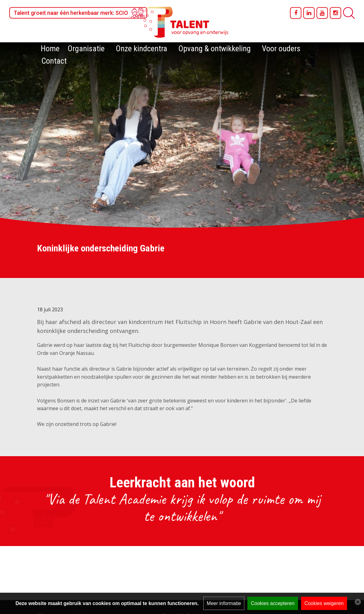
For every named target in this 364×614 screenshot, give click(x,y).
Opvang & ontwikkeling (215, 48)
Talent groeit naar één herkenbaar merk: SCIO (71, 13)
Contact (54, 61)
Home (50, 48)
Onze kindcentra (141, 48)
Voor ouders (281, 48)
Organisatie (86, 48)
